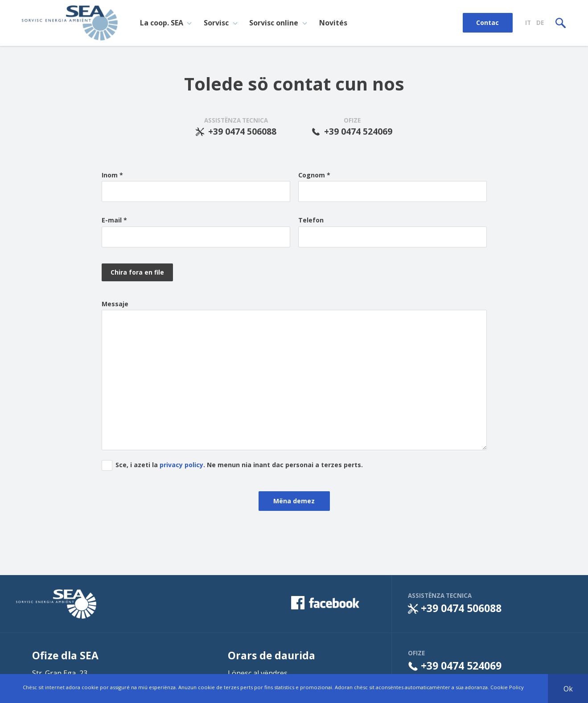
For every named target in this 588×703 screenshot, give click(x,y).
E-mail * (114, 220)
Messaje (115, 304)
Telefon (311, 220)
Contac (487, 23)
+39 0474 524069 (352, 131)
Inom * (112, 175)
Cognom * (314, 175)
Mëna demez (294, 502)
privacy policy (181, 466)
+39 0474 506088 (236, 131)
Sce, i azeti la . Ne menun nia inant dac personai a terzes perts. (239, 466)
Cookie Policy (507, 687)
